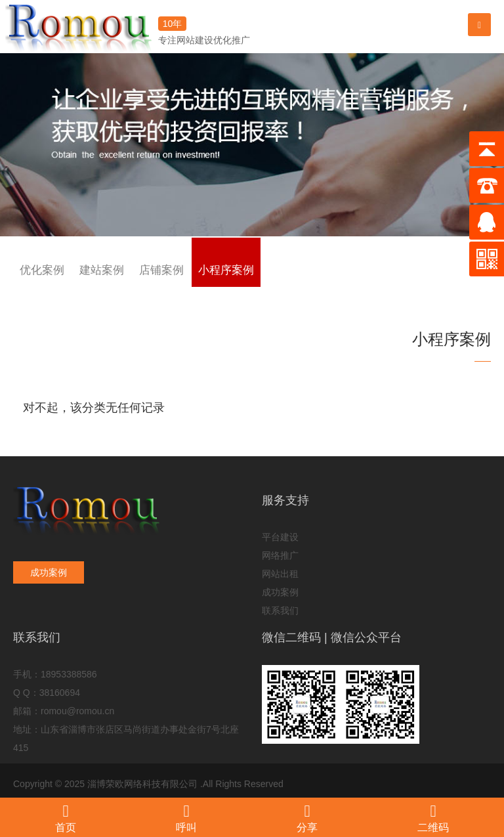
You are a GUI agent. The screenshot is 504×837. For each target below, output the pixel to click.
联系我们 (280, 611)
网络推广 (280, 555)
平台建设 (280, 537)
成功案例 (49, 572)
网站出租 (280, 574)
